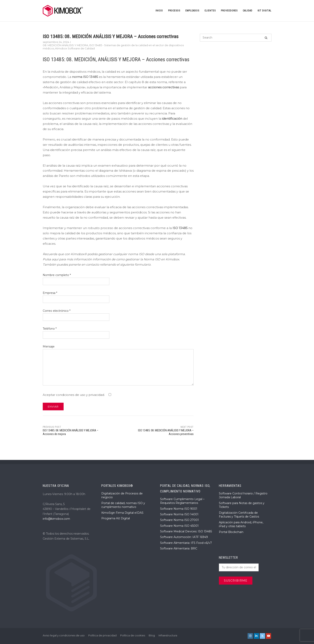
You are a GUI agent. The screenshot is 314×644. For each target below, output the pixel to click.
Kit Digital (265, 11)
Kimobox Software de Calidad (75, 48)
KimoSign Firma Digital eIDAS (122, 513)
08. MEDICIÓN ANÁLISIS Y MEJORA (65, 45)
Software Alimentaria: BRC (179, 548)
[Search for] (236, 38)
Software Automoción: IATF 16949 (184, 537)
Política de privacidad (102, 635)
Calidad (248, 11)
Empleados (192, 11)
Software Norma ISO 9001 (179, 509)
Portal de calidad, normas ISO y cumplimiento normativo (123, 505)
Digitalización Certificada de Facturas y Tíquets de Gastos (239, 515)
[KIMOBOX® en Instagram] (250, 636)
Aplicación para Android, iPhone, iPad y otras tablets (241, 524)
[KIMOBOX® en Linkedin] (256, 636)
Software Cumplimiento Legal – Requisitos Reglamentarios (182, 501)
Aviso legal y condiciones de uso (64, 635)
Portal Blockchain (231, 532)
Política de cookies (133, 635)
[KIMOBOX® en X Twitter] (262, 636)
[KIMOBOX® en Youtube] (268, 636)
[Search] (266, 38)
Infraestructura (168, 635)
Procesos (174, 11)
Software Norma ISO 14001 (179, 514)
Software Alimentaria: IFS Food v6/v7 (186, 543)
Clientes (210, 11)
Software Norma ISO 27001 (179, 520)
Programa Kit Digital (116, 518)
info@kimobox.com (56, 519)
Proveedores (229, 11)
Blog (152, 635)
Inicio (159, 11)
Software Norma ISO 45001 (179, 526)
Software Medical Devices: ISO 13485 (186, 531)
